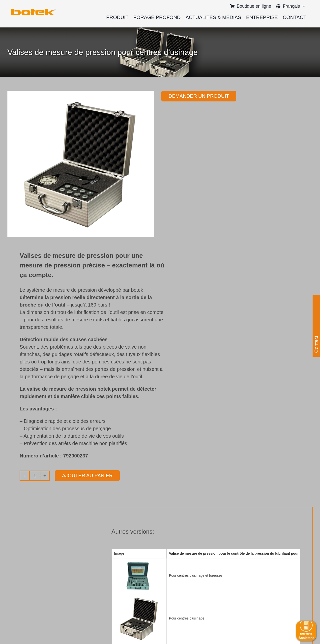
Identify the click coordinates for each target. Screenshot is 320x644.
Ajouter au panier (87, 476)
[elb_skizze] (33, 10)
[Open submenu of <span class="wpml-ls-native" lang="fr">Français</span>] (303, 6)
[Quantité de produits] (35, 476)
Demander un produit (199, 96)
